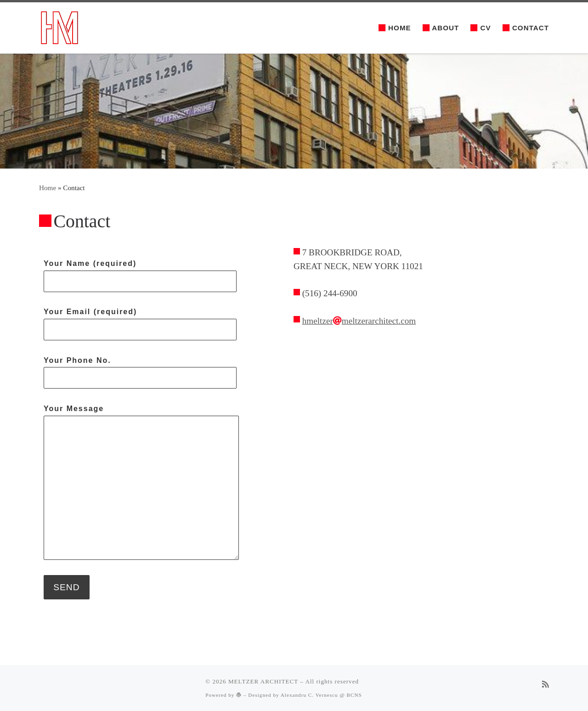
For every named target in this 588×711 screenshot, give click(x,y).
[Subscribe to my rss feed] (546, 685)
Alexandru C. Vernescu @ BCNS (321, 695)
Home (48, 188)
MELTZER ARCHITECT (263, 681)
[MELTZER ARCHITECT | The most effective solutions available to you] (59, 27)
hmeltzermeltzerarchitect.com (359, 321)
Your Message (141, 482)
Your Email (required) (140, 324)
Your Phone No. (140, 373)
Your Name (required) (140, 276)
